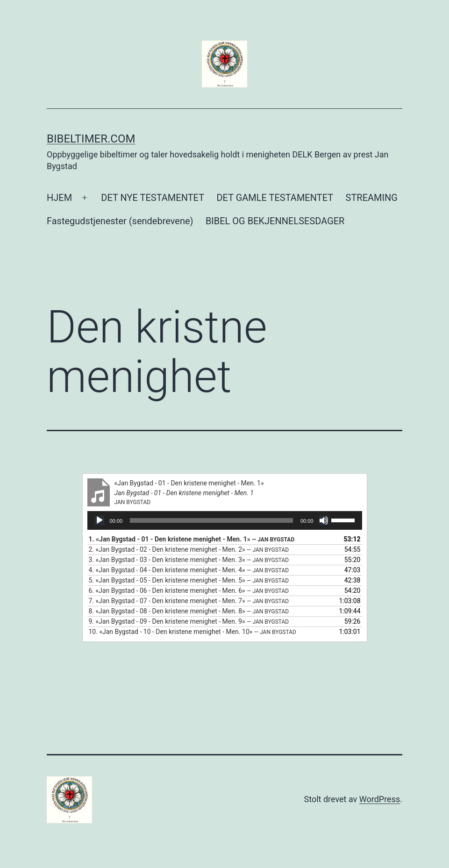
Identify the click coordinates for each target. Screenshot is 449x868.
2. (189, 549)
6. (189, 591)
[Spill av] (100, 520)
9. (189, 621)
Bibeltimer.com (91, 139)
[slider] (211, 520)
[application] (225, 520)
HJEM (59, 198)
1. (192, 539)
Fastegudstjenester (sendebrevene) (120, 221)
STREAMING (372, 198)
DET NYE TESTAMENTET (153, 198)
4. (189, 570)
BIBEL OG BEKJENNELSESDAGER (275, 221)
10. (192, 632)
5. (189, 580)
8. (189, 611)
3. (189, 560)
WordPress (380, 799)
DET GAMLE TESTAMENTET (275, 198)
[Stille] (324, 520)
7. (189, 601)
